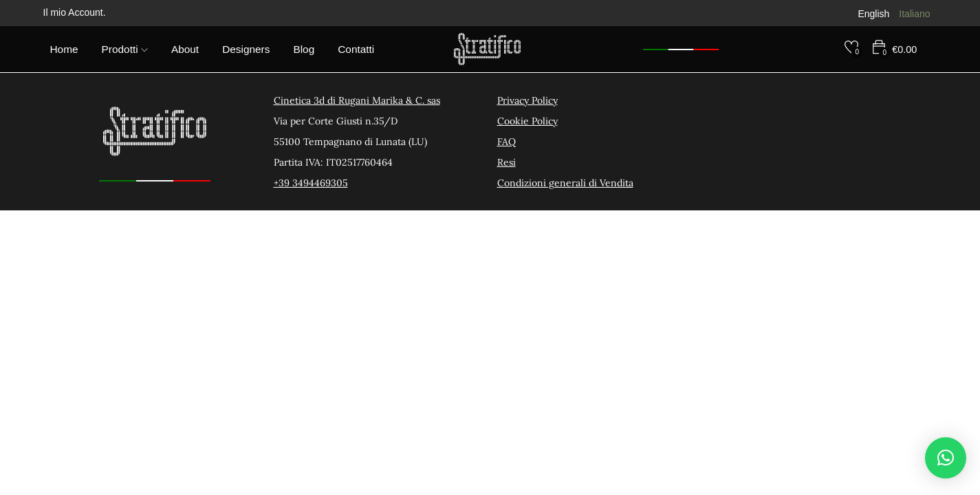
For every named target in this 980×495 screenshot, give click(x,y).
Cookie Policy (527, 121)
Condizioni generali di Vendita (565, 183)
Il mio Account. (75, 12)
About (185, 49)
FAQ (507, 142)
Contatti (356, 49)
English (873, 14)
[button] (946, 458)
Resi (507, 162)
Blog (304, 49)
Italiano (914, 14)
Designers (246, 49)
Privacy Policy (527, 100)
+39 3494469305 (311, 183)
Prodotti (125, 49)
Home (64, 49)
